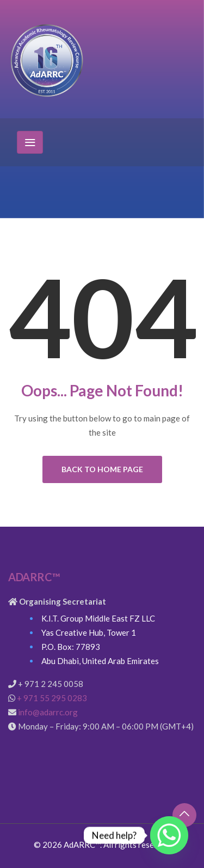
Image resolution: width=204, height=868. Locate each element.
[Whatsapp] (169, 835)
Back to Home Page (102, 469)
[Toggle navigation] (30, 142)
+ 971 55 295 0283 (52, 698)
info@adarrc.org (48, 712)
